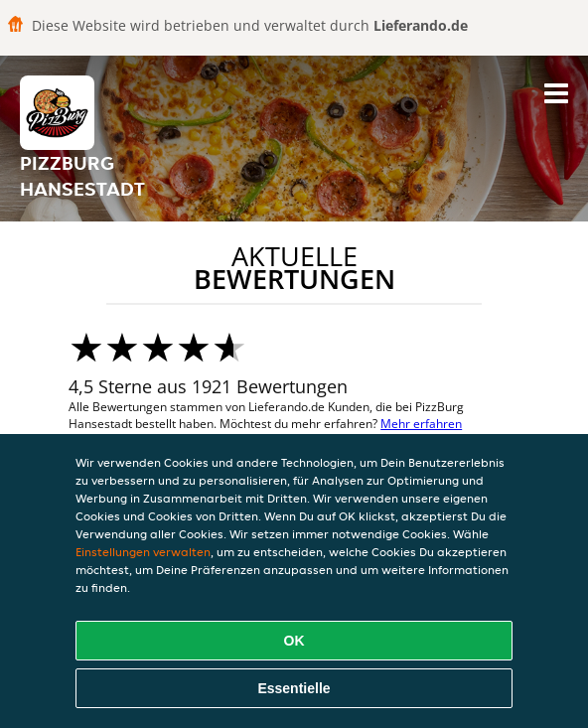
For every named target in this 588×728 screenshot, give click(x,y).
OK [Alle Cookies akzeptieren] (294, 641)
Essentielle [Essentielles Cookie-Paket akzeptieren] (294, 688)
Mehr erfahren (421, 424)
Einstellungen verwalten (143, 552)
